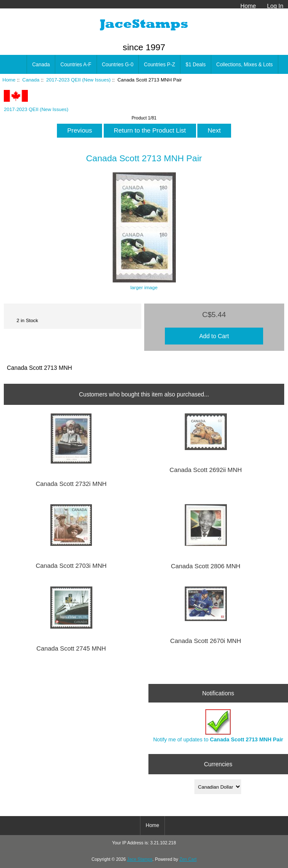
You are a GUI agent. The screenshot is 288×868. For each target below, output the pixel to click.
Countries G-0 (118, 65)
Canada (31, 80)
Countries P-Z (159, 65)
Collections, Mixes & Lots (245, 65)
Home (248, 6)
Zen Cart (188, 859)
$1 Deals (195, 65)
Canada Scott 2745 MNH (71, 648)
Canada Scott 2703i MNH (71, 566)
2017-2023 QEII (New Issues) (79, 80)
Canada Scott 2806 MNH (206, 566)
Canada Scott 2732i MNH (71, 484)
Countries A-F (76, 65)
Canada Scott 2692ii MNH (206, 470)
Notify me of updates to (218, 726)
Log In (275, 6)
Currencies (218, 764)
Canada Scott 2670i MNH (206, 641)
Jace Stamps (140, 859)
